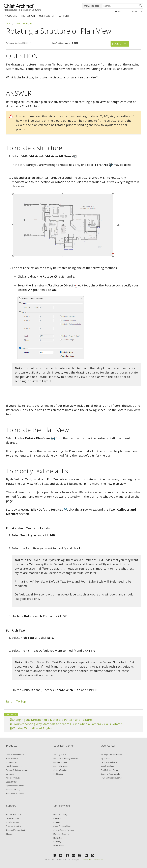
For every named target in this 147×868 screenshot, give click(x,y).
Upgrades (10, 774)
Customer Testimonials (110, 774)
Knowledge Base (60, 762)
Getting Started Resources (111, 754)
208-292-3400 (49, 860)
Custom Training (60, 770)
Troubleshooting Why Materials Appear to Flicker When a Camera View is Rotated (67, 724)
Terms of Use (87, 860)
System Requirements (15, 786)
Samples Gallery (107, 766)
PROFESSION (28, 16)
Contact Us (132, 11)
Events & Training (60, 814)
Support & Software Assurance (18, 770)
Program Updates (13, 826)
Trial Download (12, 758)
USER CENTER (47, 16)
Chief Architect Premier (15, 754)
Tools (116, 44)
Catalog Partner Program (64, 830)
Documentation (12, 818)
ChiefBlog (57, 842)
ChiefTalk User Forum (110, 770)
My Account (120, 11)
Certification (58, 774)
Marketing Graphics (61, 834)
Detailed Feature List (14, 766)
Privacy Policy (98, 860)
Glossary (10, 834)
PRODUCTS (11, 16)
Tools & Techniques (23, 24)
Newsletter (58, 838)
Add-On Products (13, 778)
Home (8, 24)
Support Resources (14, 814)
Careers (57, 822)
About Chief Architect (62, 826)
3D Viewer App (12, 762)
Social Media (58, 846)
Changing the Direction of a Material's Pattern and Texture (52, 720)
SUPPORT (64, 16)
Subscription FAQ (13, 790)
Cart (142, 11)
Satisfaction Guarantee (15, 794)
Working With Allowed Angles (32, 728)
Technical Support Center (16, 830)
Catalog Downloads (109, 762)
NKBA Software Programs (111, 778)
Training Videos (60, 754)
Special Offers (12, 782)
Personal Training (61, 766)
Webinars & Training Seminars (66, 758)
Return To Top (16, 701)
